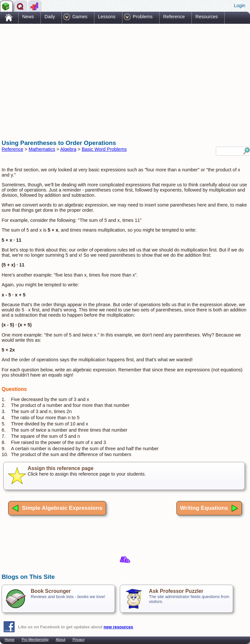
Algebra (68, 149)
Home (9, 639)
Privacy (79, 639)
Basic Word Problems (104, 149)
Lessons (107, 17)
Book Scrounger (51, 591)
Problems (143, 17)
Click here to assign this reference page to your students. (124, 476)
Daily (50, 17)
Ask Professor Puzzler (176, 591)
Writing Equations (209, 508)
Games (80, 17)
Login (239, 6)
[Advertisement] (78, 76)
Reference (174, 17)
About (60, 639)
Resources (207, 17)
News (28, 17)
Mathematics (42, 149)
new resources (118, 627)
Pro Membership (35, 639)
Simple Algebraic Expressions (57, 508)
